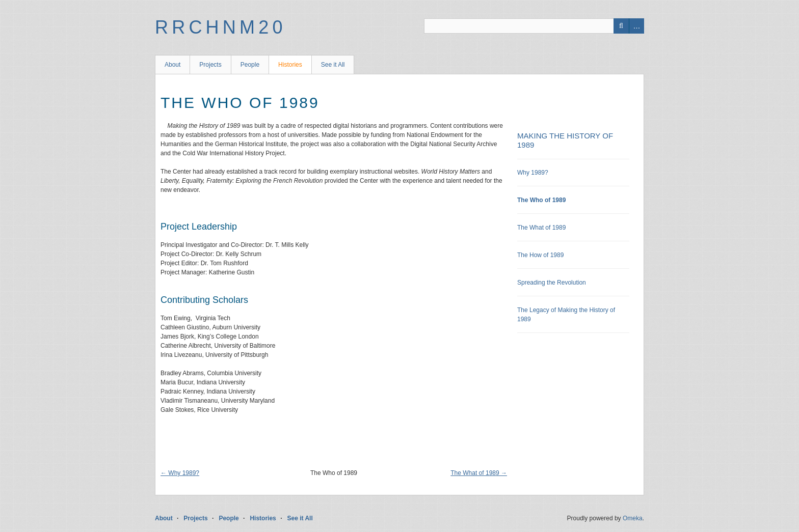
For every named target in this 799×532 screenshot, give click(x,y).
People (250, 65)
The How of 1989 (540, 255)
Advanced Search (636, 26)
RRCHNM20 (221, 27)
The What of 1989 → (479, 473)
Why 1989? (533, 173)
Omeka (633, 518)
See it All (333, 65)
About (172, 65)
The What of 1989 (541, 228)
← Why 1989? (180, 473)
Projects (210, 65)
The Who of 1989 (541, 200)
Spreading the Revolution (552, 283)
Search (621, 26)
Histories (290, 65)
